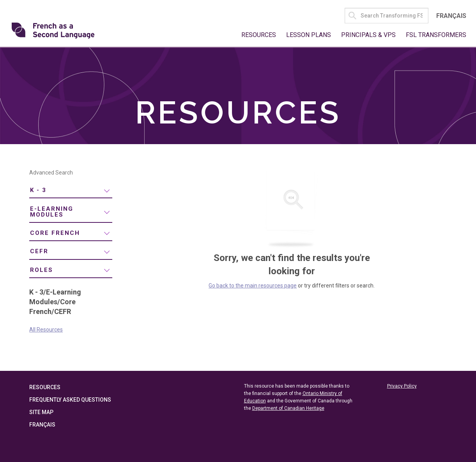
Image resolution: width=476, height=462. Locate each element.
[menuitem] (71, 191)
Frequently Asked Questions (70, 400)
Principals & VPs (368, 35)
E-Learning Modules (52, 212)
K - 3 (38, 190)
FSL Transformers (436, 35)
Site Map (41, 412)
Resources (259, 35)
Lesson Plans (309, 35)
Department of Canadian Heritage (288, 408)
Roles (42, 270)
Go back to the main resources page (253, 286)
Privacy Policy (402, 386)
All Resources (46, 330)
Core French (55, 233)
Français (451, 16)
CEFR (39, 251)
